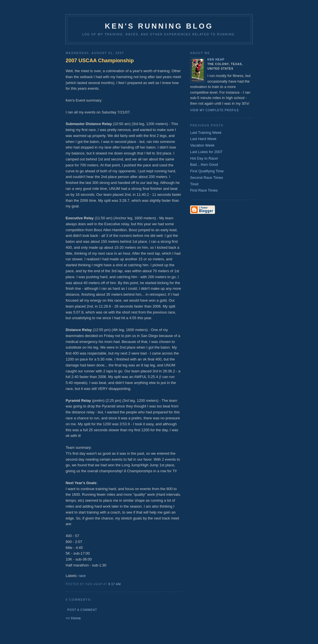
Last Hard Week (203, 139)
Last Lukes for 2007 (206, 152)
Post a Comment (82, 610)
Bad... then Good (204, 165)
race (82, 576)
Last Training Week (206, 133)
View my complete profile (215, 110)
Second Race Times (207, 178)
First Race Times (204, 190)
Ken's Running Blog (159, 26)
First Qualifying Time (207, 171)
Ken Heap (216, 60)
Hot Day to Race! (204, 158)
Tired (194, 184)
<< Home (73, 618)
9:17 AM (115, 584)
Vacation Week (202, 145)
